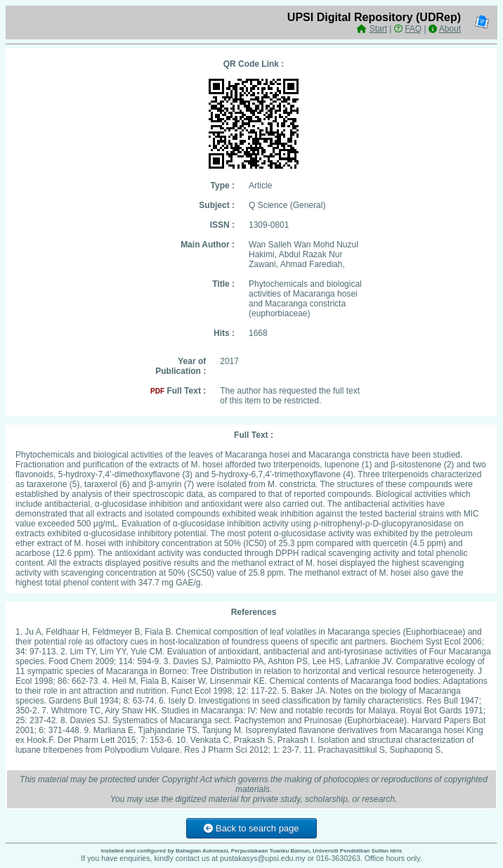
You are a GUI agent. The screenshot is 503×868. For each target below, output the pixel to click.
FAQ (413, 29)
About (450, 29)
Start (378, 29)
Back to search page (251, 828)
